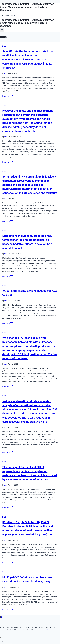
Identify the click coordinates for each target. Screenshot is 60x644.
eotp (6, 73)
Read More (8, 96)
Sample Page (10, 15)
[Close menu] (1, 638)
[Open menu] (2, 30)
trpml (4, 46)
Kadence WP (44, 630)
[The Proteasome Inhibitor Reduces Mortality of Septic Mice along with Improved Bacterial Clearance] (30, 7)
